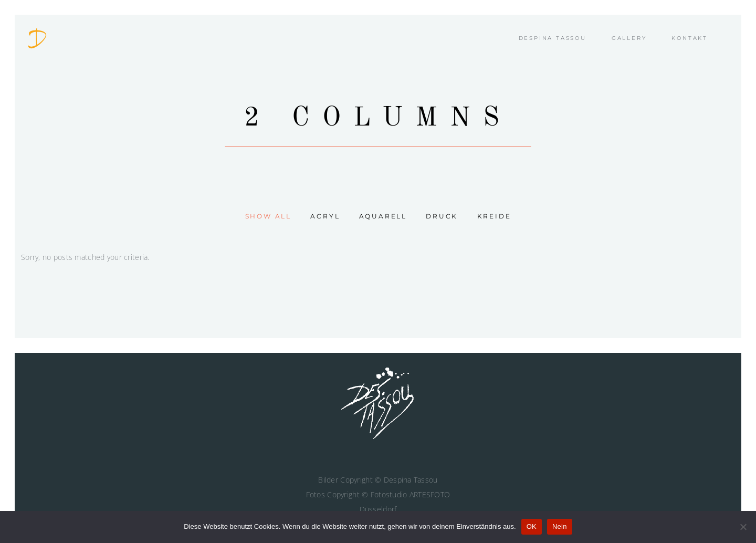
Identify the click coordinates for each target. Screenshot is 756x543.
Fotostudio (389, 494)
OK (532, 526)
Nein (560, 526)
